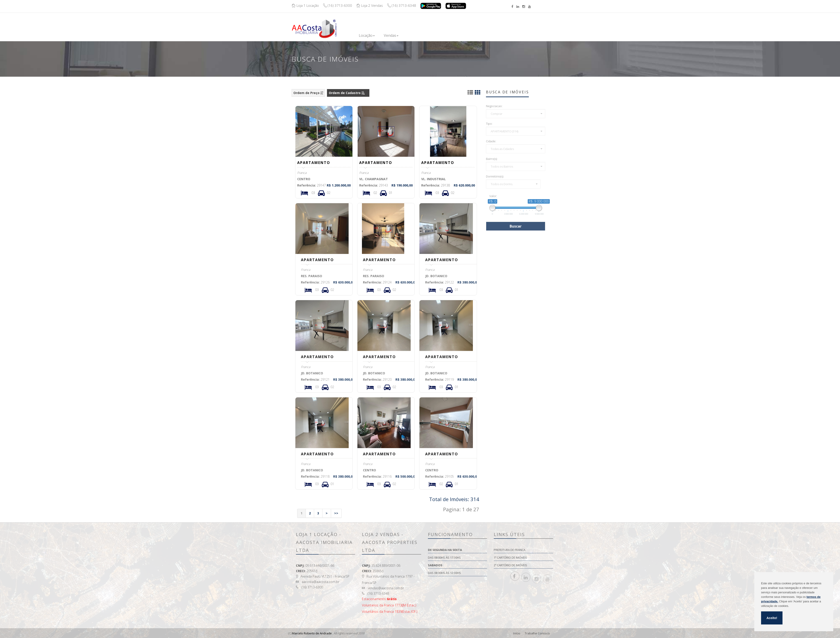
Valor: (494, 196)
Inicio (345, 35)
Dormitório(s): (496, 176)
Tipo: (490, 124)
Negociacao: (495, 106)
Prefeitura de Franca (559, 550)
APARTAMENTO (315, 163)
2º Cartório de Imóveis (560, 565)
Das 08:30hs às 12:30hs (494, 573)
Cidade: (492, 141)
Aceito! (772, 618)
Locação (367, 35)
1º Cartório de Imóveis (560, 557)
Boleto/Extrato (559, 25)
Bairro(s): (493, 159)
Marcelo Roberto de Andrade (312, 633)
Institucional (473, 35)
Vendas (391, 35)
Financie (446, 35)
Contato (499, 32)
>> (336, 513)
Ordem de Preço (308, 93)
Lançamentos (419, 35)
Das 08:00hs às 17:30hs (494, 557)
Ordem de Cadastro (347, 93)
